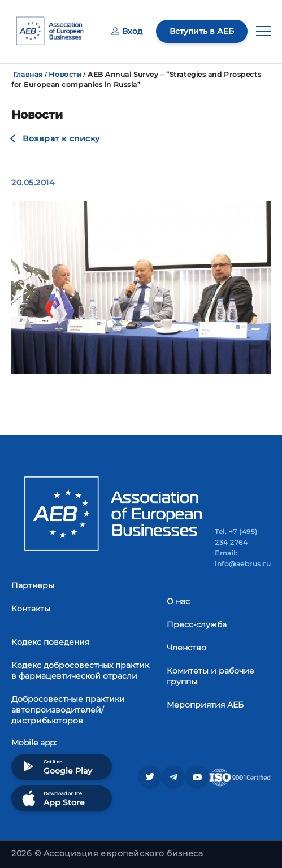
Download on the (52, 798)
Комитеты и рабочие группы (211, 676)
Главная (28, 74)
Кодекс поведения (50, 642)
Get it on (56, 767)
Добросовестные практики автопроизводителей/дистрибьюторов (68, 710)
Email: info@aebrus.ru (243, 558)
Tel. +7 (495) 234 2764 (236, 537)
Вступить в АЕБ (202, 31)
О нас (178, 601)
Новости (65, 74)
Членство (186, 648)
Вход (127, 31)
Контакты (31, 609)
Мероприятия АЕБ (205, 705)
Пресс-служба (197, 624)
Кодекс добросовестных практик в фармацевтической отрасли (80, 670)
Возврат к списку (61, 138)
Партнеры (33, 585)
